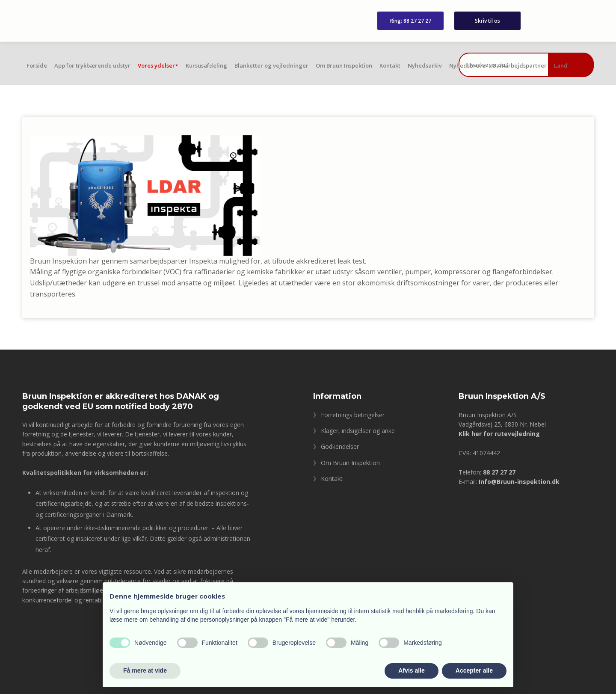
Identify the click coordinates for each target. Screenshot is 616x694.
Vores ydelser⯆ (158, 65)
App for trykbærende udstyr (92, 65)
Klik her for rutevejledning (499, 434)
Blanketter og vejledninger (271, 65)
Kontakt (390, 65)
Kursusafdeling (206, 65)
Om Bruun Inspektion (344, 65)
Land (561, 65)
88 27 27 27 (499, 472)
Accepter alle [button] (474, 670)
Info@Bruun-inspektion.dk (519, 482)
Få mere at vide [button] (145, 670)
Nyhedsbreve (467, 65)
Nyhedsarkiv (425, 65)
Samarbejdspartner (520, 65)
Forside (37, 65)
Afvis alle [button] (411, 670)
